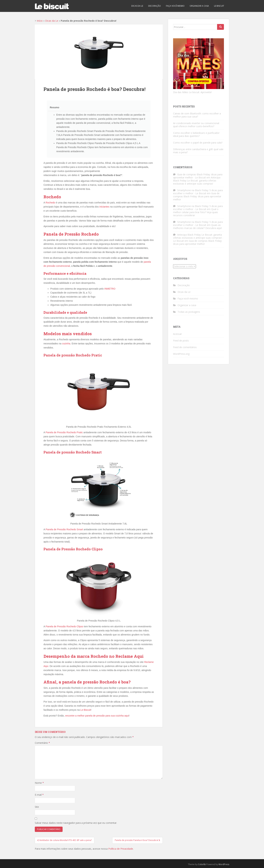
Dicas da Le (137, 6)
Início (40, 21)
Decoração (155, 6)
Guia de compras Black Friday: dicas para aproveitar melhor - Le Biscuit (198, 176)
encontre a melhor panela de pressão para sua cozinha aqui (97, 716)
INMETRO (110, 289)
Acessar (177, 334)
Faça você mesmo (175, 6)
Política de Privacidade (121, 849)
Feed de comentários (185, 347)
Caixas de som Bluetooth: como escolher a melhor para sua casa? (197, 115)
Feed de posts (181, 341)
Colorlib (202, 864)
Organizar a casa (199, 6)
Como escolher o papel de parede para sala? (198, 143)
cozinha (66, 344)
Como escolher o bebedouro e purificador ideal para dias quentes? (196, 134)
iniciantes (104, 207)
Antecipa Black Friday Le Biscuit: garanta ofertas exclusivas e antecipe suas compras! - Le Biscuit (198, 238)
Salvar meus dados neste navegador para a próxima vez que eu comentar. (76, 823)
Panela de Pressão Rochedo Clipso (64, 626)
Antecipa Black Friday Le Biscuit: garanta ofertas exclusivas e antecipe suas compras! (197, 181)
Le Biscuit (86, 710)
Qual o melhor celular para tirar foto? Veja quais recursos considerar (196, 212)
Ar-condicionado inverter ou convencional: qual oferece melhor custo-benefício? (196, 125)
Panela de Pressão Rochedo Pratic (64, 432)
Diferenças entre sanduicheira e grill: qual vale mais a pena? (198, 151)
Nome (39, 783)
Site (37, 807)
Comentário (42, 743)
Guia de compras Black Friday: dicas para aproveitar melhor (197, 196)
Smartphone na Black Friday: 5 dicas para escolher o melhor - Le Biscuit (198, 192)
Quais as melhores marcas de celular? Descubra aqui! (197, 226)
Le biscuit (219, 6)
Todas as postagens (189, 312)
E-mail (39, 795)
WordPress (224, 864)
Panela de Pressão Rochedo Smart (64, 529)
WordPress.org (181, 354)
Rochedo (50, 203)
